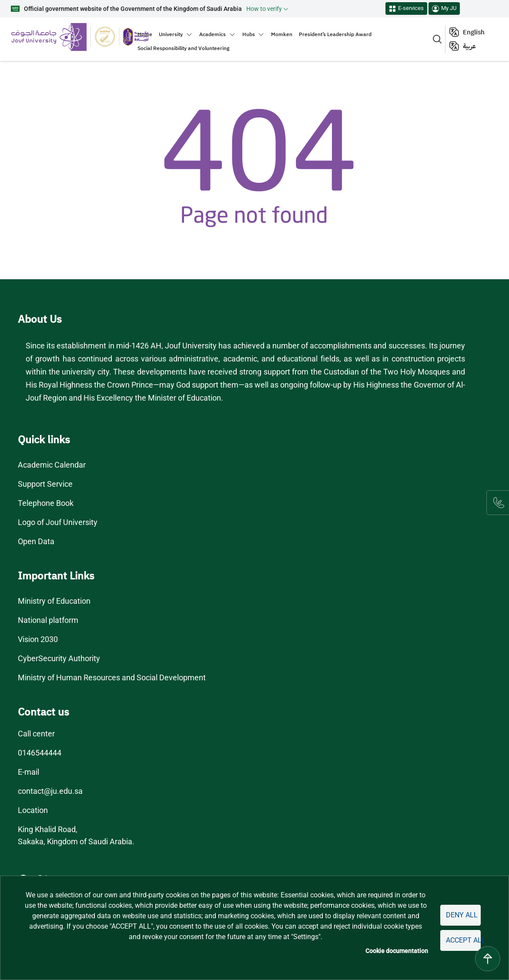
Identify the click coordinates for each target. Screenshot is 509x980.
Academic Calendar (52, 465)
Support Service (46, 484)
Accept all (462, 940)
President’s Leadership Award (335, 34)
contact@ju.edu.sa (50, 791)
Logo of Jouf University (58, 522)
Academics (213, 34)
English (474, 32)
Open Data (37, 542)
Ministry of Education (54, 601)
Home (145, 34)
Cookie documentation (394, 951)
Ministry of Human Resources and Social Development (113, 678)
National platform (47, 620)
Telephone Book (46, 503)
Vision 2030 (38, 639)
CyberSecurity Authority (59, 659)
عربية (469, 46)
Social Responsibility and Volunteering (183, 48)
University (171, 34)
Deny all (460, 915)
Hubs (249, 34)
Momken (282, 34)
